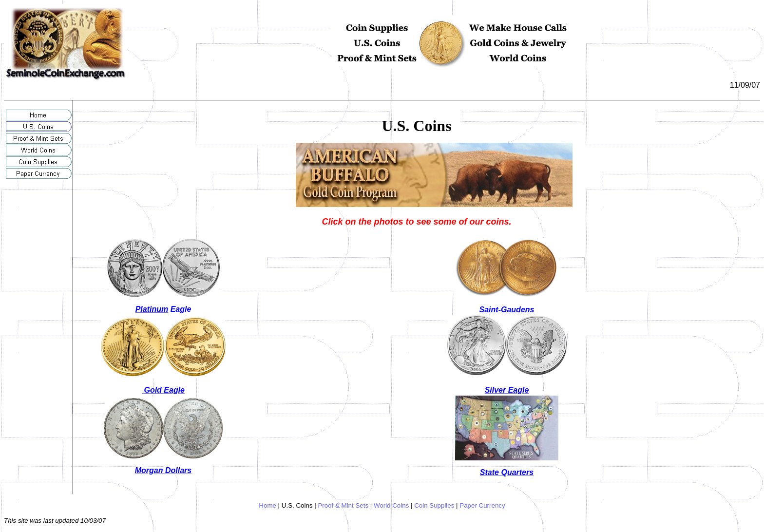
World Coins (391, 505)
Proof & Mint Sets (343, 505)
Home (267, 505)
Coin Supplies (434, 505)
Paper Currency (482, 505)
